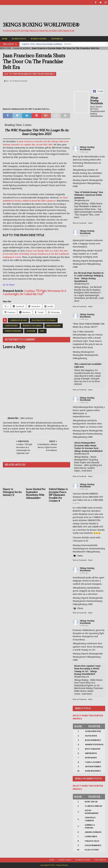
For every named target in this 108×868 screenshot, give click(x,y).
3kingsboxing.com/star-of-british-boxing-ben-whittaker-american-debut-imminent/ (88, 173)
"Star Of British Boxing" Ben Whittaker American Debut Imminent (89, 195)
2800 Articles (27, 418)
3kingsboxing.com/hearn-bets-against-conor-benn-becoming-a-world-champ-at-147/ (88, 647)
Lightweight (11, 326)
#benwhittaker (92, 157)
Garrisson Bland (18, 320)
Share (90, 223)
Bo (7, 81)
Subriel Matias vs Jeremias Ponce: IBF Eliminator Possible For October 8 (58, 495)
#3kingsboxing (94, 183)
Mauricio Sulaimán (32, 326)
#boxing (77, 180)
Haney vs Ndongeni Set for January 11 (12, 492)
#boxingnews (79, 183)
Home (5, 39)
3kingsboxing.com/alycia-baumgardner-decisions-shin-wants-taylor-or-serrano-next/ (88, 424)
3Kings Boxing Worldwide (87, 148)
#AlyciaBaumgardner (83, 407)
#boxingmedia (96, 180)
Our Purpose (57, 39)
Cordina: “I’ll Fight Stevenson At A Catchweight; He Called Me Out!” (34, 292)
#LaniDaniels (79, 578)
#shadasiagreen (81, 549)
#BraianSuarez (91, 163)
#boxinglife (78, 355)
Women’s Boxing (39, 39)
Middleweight (54, 326)
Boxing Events (19, 39)
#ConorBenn (79, 640)
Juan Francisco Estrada (44, 320)
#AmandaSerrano (81, 417)
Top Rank (31, 331)
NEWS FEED (6, 48)
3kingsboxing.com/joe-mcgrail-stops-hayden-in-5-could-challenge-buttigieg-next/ (88, 254)
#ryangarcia (88, 636)
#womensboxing (94, 434)
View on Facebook (80, 223)
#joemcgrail (78, 240)
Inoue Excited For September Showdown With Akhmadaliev (36, 494)
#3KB (75, 186)
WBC (42, 331)
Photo (78, 608)
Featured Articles (22, 48)
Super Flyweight (13, 331)
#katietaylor (79, 413)
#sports (85, 180)
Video (78, 556)
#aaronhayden (80, 247)
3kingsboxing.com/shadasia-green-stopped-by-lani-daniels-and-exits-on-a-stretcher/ (88, 591)
